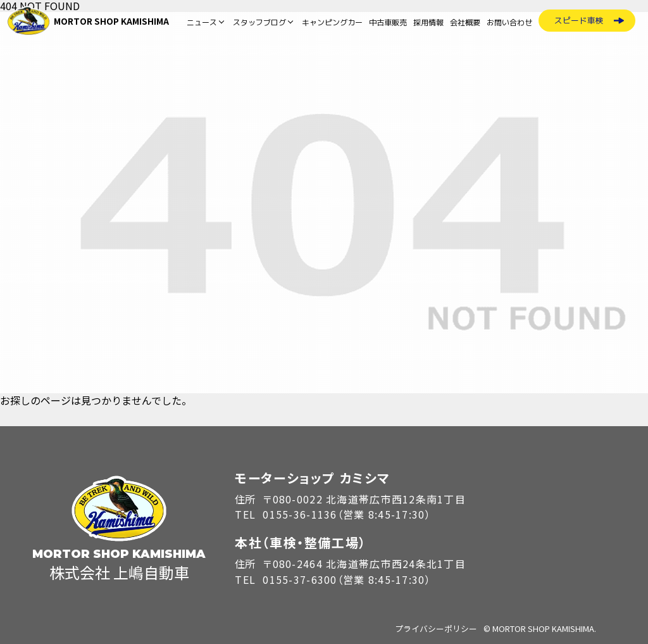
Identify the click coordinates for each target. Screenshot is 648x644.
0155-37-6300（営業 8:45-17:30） (347, 579)
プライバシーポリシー (436, 628)
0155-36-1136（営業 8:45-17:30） (347, 514)
